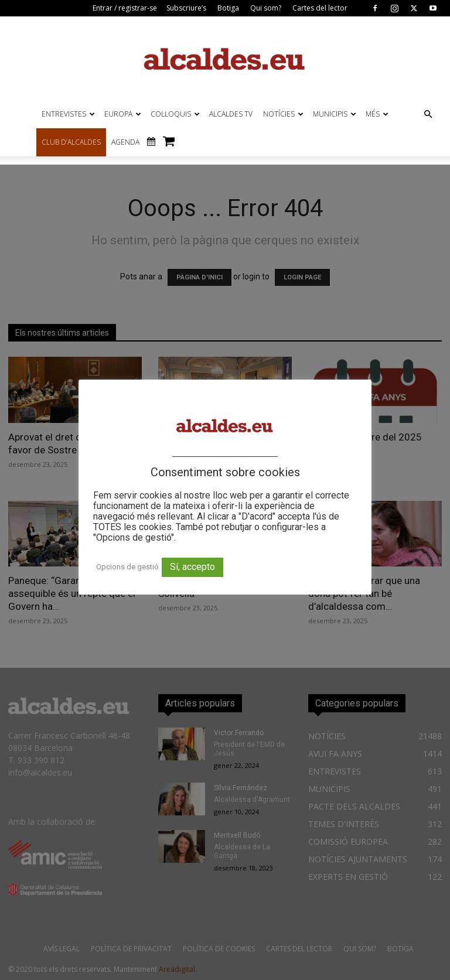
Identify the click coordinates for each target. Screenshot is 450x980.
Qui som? (266, 8)
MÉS (377, 114)
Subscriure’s (186, 8)
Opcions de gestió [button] (127, 567)
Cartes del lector (320, 8)
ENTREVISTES (68, 114)
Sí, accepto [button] (192, 567)
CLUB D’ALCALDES (71, 142)
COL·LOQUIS (175, 114)
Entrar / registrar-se (125, 8)
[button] (428, 115)
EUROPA (123, 114)
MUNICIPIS (335, 114)
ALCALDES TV (231, 114)
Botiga (228, 8)
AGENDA (125, 142)
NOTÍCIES (283, 114)
